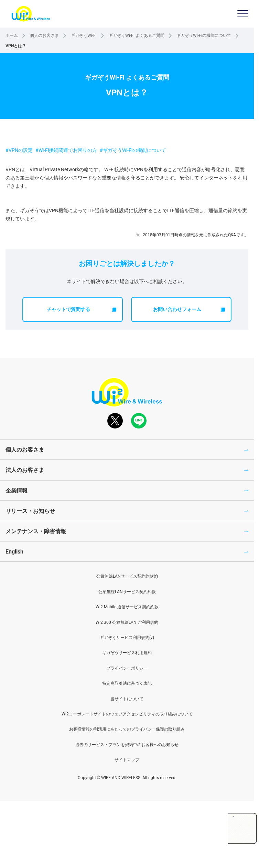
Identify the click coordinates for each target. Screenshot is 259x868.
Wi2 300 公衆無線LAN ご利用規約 (127, 622)
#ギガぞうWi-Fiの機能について (133, 150)
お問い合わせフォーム (189, 309)
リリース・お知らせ (30, 511)
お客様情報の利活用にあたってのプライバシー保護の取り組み (127, 729)
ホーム (12, 35)
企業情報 (17, 491)
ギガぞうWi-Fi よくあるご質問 (137, 35)
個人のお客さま (44, 35)
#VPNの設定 (19, 150)
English (14, 552)
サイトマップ (127, 760)
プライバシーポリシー (127, 668)
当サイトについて (127, 699)
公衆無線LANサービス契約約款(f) (127, 576)
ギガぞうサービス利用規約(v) (127, 638)
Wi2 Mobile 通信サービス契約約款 (127, 607)
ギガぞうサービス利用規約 (127, 653)
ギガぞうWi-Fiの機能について (204, 35)
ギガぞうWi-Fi (84, 35)
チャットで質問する (82, 309)
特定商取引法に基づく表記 (127, 683)
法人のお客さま (25, 470)
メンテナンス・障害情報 (36, 531)
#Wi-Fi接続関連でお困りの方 (66, 150)
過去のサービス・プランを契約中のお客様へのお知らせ (127, 745)
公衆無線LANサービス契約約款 (127, 592)
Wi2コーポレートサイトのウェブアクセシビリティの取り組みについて (127, 714)
